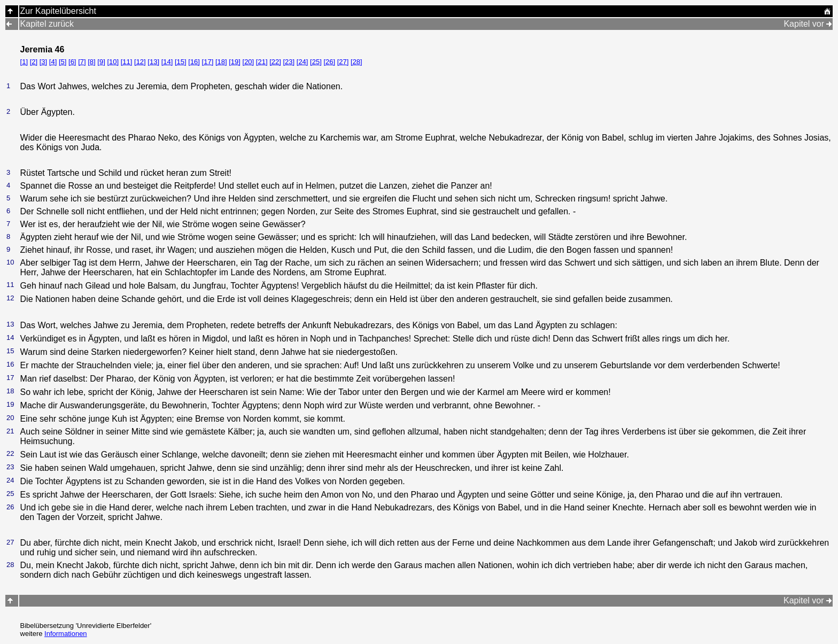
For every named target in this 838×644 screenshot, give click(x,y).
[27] (343, 62)
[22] (275, 62)
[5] (63, 62)
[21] (262, 62)
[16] (194, 62)
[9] (101, 62)
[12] (140, 62)
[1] (24, 62)
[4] (53, 62)
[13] (153, 62)
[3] (43, 62)
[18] (221, 62)
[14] (167, 62)
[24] (302, 62)
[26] (329, 62)
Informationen (66, 634)
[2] (34, 62)
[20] (249, 62)
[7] (82, 62)
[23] (289, 62)
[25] (316, 62)
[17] (208, 62)
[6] (72, 62)
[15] (181, 62)
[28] (356, 62)
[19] (235, 62)
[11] (127, 62)
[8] (91, 62)
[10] (113, 62)
